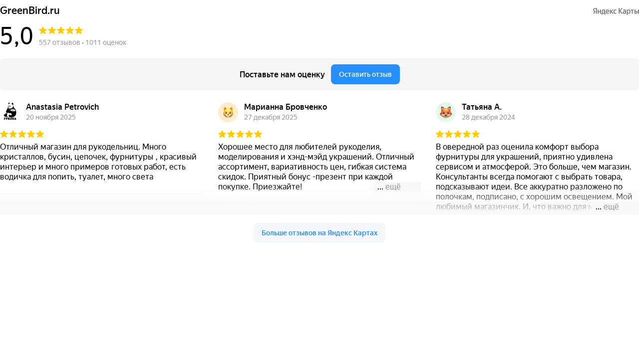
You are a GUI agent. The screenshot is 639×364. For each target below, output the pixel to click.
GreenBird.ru (30, 11)
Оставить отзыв (365, 74)
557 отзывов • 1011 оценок (83, 42)
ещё (393, 187)
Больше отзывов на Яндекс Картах (319, 233)
